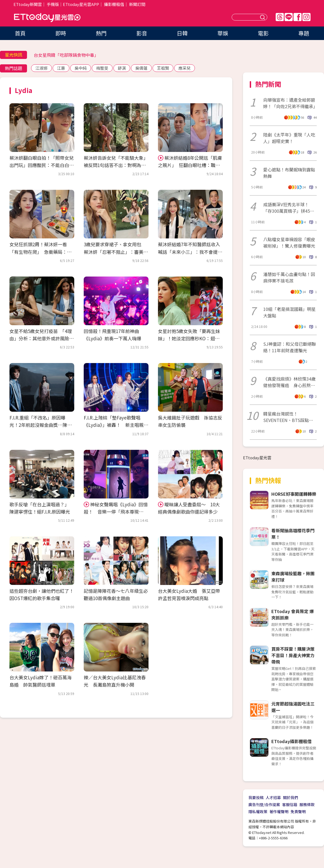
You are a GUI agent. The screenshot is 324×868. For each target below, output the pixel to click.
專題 (304, 33)
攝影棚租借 (114, 4)
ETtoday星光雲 (47, 18)
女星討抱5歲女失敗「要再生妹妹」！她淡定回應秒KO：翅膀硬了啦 (189, 338)
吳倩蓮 (141, 68)
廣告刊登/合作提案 (264, 804)
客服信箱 (290, 804)
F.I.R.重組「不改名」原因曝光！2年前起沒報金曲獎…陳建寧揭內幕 (41, 425)
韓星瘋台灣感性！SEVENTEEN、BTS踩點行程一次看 (288, 417)
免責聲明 (298, 812)
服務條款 (307, 804)
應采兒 (185, 68)
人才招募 (273, 797)
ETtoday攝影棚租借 (291, 741)
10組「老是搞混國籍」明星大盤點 (289, 312)
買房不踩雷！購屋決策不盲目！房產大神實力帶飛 (293, 655)
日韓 (182, 33)
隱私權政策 (258, 812)
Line (289, 17)
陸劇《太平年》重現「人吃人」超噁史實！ (289, 138)
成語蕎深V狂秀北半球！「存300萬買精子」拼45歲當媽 (289, 208)
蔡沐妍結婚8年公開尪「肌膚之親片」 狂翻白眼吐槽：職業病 (190, 165)
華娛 (223, 33)
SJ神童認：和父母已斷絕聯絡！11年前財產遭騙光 (290, 347)
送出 (263, 17)
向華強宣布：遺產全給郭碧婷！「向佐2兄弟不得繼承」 (290, 103)
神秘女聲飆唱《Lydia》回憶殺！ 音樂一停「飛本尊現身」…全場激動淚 (116, 512)
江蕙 (61, 68)
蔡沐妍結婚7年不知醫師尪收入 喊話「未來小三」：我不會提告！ (191, 252)
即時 (61, 33)
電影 (263, 33)
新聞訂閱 (137, 4)
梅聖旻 (102, 68)
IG (306, 17)
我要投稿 (256, 797)
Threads (280, 17)
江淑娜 (41, 68)
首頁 (20, 33)
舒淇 (122, 68)
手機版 (53, 4)
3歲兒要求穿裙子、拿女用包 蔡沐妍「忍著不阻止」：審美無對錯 (116, 252)
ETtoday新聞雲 (28, 4)
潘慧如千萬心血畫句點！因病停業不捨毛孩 (289, 277)
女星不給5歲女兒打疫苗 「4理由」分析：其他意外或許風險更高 (42, 338)
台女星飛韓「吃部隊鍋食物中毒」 (66, 55)
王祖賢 (163, 68)
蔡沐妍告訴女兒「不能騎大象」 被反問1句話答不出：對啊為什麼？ (117, 165)
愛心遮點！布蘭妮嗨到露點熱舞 (289, 173)
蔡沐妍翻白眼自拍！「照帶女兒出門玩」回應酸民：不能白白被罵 (42, 165)
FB (298, 17)
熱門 (101, 33)
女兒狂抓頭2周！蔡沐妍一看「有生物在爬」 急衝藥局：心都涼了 (40, 252)
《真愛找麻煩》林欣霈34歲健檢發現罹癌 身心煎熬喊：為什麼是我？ (289, 382)
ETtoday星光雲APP (81, 4)
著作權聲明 (279, 812)
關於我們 (291, 797)
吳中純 (81, 68)
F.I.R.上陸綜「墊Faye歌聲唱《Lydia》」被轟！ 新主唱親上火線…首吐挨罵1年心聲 (116, 425)
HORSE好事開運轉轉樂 (294, 494)
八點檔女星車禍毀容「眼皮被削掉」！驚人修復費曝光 (289, 242)
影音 (142, 33)
